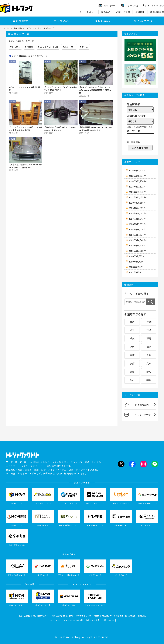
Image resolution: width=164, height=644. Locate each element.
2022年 (138, 192)
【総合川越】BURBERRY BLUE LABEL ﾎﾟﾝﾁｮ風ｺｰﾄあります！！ (95, 129)
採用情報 (140, 12)
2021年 (138, 197)
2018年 (138, 213)
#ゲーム (84, 47)
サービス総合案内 (137, 404)
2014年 (138, 235)
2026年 (138, 171)
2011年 (138, 251)
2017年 (138, 219)
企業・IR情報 (123, 12)
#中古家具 (15, 47)
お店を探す (18, 28)
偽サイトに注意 (93, 620)
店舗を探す (20, 21)
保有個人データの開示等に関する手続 (118, 616)
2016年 (138, 224)
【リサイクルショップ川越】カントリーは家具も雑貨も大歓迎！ (25, 129)
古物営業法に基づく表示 (62, 616)
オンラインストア (156, 6)
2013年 (138, 240)
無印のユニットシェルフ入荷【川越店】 (24, 89)
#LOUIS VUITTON (48, 47)
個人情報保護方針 (41, 616)
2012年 (138, 246)
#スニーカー (69, 47)
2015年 (138, 229)
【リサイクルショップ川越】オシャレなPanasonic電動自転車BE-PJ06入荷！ (96, 90)
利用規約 (142, 616)
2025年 (138, 176)
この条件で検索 (140, 148)
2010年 (137, 256)
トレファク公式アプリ (139, 415)
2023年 (138, 187)
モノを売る (61, 21)
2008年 (136, 267)
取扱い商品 (102, 21)
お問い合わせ (108, 620)
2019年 (138, 208)
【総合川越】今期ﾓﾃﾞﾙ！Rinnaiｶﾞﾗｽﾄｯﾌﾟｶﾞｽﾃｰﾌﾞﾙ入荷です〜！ (25, 166)
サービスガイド (88, 12)
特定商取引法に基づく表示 (87, 616)
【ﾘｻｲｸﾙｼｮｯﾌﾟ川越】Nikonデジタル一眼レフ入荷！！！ (60, 129)
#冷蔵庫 (29, 47)
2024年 (138, 181)
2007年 (135, 272)
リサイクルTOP (6, 28)
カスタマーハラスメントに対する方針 (66, 620)
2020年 (138, 203)
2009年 (137, 262)
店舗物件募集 (157, 12)
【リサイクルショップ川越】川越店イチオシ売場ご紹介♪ (61, 89)
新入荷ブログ (143, 21)
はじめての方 (132, 6)
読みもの (106, 12)
